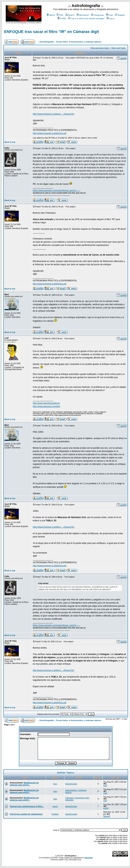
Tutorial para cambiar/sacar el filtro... (27, 806)
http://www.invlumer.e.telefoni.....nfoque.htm (53, 114)
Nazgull (107, 816)
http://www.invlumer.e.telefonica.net (50, 133)
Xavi (55, 784)
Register (120, 15)
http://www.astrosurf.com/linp (46, 406)
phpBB (61, 860)
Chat (109, 15)
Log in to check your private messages (86, 18)
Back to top (10, 142)
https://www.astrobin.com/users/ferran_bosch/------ (57, 190)
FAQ (60, 15)
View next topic (119, 48)
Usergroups (97, 15)
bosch (55, 806)
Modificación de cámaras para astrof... (24, 784)
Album (51, 15)
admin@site (89, 858)
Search (70, 15)
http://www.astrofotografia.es (46, 403)
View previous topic (100, 48)
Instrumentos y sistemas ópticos (86, 42)
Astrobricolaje (71, 784)
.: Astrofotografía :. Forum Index (53, 42)
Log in (111, 18)
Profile (62, 18)
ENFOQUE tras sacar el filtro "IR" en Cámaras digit (52, 32)
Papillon (55, 814)
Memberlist (83, 15)
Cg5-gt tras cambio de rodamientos (26, 814)
